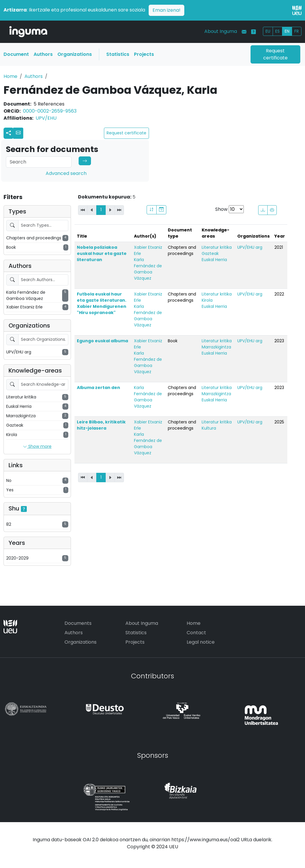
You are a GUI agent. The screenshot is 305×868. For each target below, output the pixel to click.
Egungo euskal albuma (102, 341)
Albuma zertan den (98, 388)
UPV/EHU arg (250, 247)
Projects (144, 54)
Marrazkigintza (216, 347)
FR (297, 31)
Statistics (118, 54)
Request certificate (275, 54)
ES (277, 31)
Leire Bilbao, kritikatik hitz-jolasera (101, 425)
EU (268, 31)
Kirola (207, 300)
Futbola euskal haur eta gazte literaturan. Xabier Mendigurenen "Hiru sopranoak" (102, 303)
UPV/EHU (46, 118)
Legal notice (201, 642)
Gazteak (210, 253)
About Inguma (221, 31)
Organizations (75, 54)
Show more (37, 447)
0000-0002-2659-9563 (50, 111)
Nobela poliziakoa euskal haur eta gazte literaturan (102, 253)
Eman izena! (166, 10)
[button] (18, 133)
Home (10, 76)
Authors (43, 54)
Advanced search (66, 173)
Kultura (209, 428)
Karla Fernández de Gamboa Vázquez (148, 269)
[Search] (39, 162)
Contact (196, 633)
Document (16, 54)
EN (287, 31)
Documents (78, 623)
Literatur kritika (217, 247)
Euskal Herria (214, 260)
